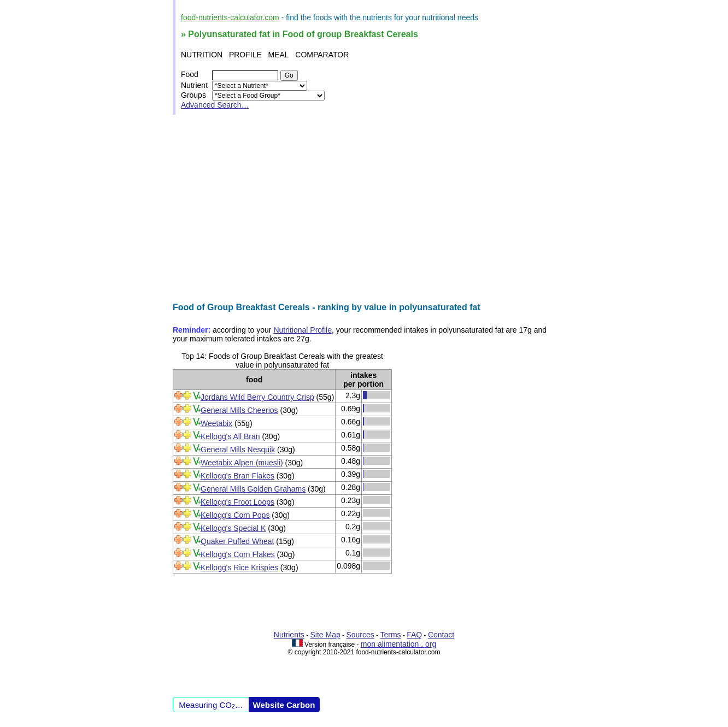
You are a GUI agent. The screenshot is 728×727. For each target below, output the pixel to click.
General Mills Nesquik (238, 450)
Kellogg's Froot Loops (237, 502)
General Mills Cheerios (239, 410)
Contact (441, 635)
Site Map (325, 635)
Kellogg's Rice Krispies (239, 568)
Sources (360, 635)
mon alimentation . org (399, 644)
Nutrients (289, 635)
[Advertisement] (364, 209)
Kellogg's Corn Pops (235, 515)
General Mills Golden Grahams (253, 489)
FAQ (414, 635)
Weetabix (216, 423)
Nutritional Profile (303, 330)
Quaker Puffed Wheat (237, 541)
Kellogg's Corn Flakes (238, 554)
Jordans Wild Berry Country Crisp (257, 397)
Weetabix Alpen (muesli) (242, 463)
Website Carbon (284, 705)
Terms (390, 635)
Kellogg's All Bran (230, 436)
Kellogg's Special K (233, 528)
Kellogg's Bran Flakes (237, 476)
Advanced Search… (215, 105)
